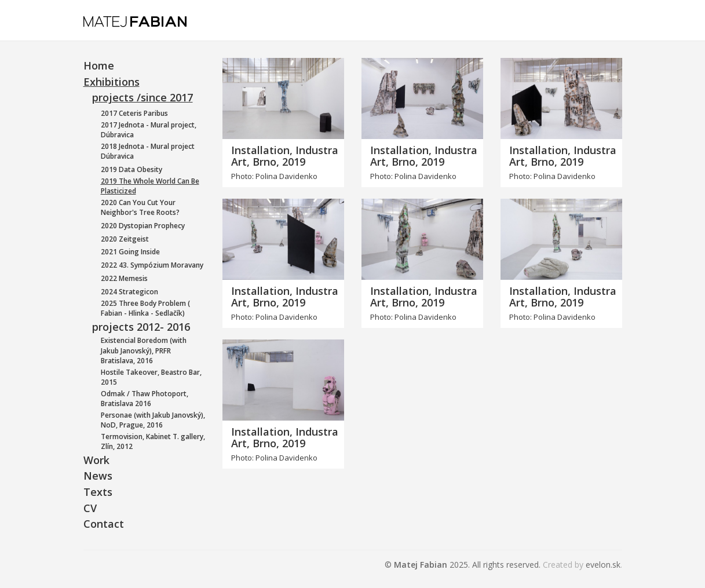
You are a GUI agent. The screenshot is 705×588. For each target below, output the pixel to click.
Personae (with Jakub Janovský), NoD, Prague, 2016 (153, 420)
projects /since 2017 (143, 97)
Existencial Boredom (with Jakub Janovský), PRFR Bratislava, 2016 (144, 350)
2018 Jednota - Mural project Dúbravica (148, 151)
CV (90, 508)
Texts (98, 492)
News (98, 476)
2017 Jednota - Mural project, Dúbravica (149, 130)
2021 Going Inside (130, 252)
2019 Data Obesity (131, 169)
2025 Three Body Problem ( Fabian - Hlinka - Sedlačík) (145, 308)
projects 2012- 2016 (141, 327)
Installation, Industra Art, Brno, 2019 (285, 156)
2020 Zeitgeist (125, 239)
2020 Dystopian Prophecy (143, 226)
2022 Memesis (124, 278)
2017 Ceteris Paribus (134, 113)
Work (96, 460)
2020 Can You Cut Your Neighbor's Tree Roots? (140, 207)
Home (99, 65)
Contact (104, 524)
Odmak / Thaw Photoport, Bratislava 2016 (145, 399)
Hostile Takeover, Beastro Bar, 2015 (151, 377)
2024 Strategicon (129, 292)
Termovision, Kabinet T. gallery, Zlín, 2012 (153, 441)
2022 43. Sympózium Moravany (152, 265)
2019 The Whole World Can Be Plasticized (150, 186)
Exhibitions (112, 82)
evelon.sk (603, 565)
